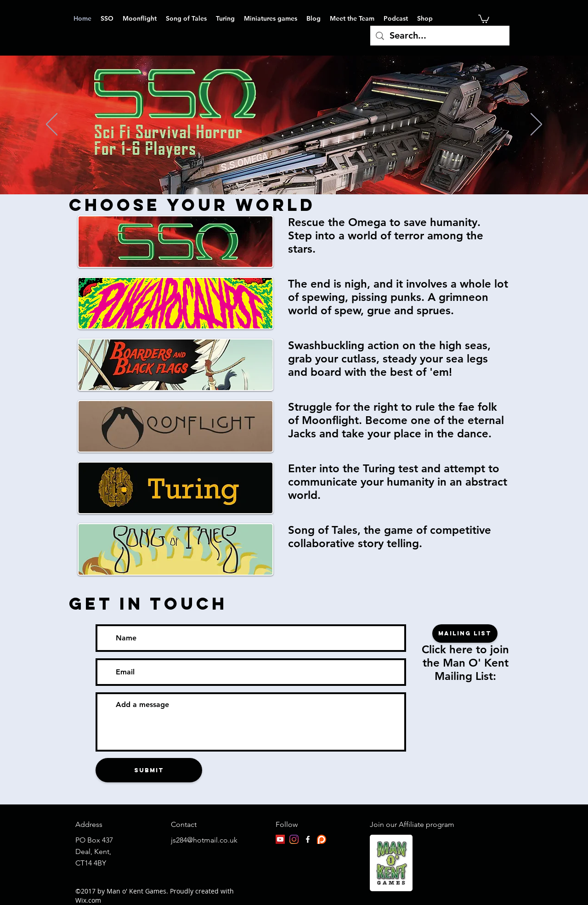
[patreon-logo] (322, 839)
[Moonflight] (287, 171)
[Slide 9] (311, 171)
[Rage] (295, 171)
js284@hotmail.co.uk (204, 840)
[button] (484, 18)
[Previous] (52, 125)
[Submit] (149, 770)
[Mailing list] (465, 633)
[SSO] (278, 172)
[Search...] (440, 36)
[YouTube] (280, 839)
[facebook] (308, 839)
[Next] (536, 125)
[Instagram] (294, 839)
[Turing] (303, 171)
